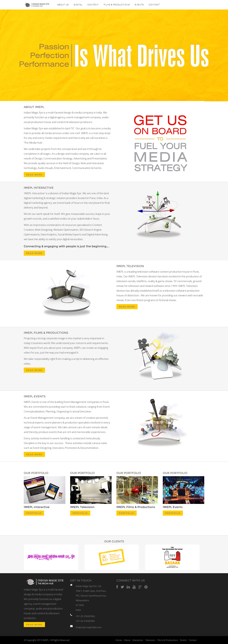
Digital (78, 5)
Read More (34, 175)
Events (139, 5)
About (127, 640)
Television (150, 640)
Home (119, 640)
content (93, 5)
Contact (154, 5)
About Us (63, 5)
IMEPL (46, 640)
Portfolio (34, 513)
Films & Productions (117, 5)
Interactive (138, 640)
